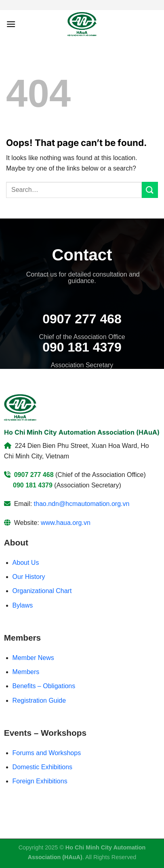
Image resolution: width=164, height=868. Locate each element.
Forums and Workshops (47, 753)
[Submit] (150, 190)
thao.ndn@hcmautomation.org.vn (82, 504)
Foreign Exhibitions (40, 781)
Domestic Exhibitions (43, 767)
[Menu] (11, 24)
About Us (26, 563)
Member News (33, 658)
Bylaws (23, 605)
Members (26, 672)
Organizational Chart (42, 591)
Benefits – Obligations (44, 686)
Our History (29, 577)
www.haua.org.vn (66, 523)
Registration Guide (39, 700)
